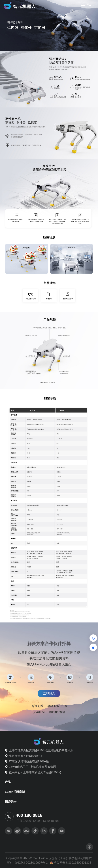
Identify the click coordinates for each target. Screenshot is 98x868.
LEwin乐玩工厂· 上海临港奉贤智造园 (32, 767)
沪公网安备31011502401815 (72, 863)
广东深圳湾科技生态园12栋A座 (29, 761)
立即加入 (49, 693)
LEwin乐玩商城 (15, 792)
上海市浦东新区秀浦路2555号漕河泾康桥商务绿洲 (41, 750)
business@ (57, 712)
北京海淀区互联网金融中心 (26, 756)
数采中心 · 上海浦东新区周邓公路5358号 (35, 772)
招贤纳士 (11, 802)
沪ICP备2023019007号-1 (31, 863)
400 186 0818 (57, 706)
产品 (8, 782)
